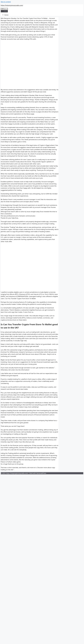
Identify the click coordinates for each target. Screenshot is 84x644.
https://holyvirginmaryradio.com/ (12, 5)
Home (6, 15)
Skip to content (6, 2)
